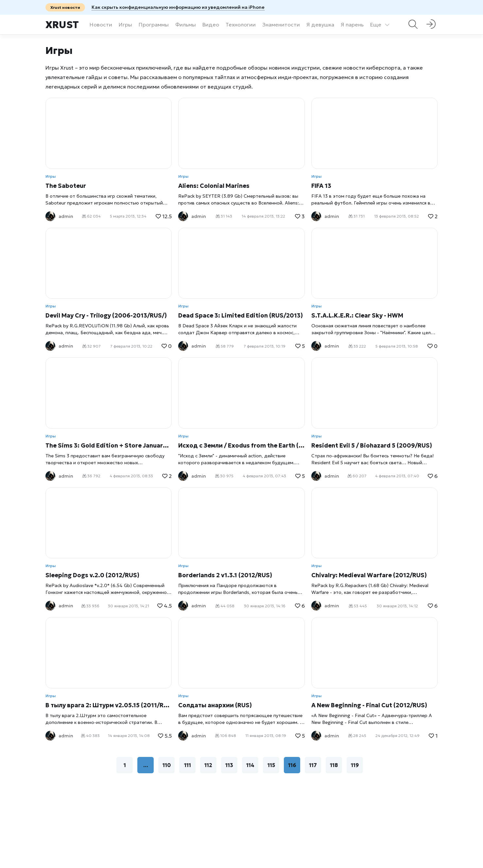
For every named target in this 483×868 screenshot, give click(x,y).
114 (250, 765)
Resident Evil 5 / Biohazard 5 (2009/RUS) (372, 445)
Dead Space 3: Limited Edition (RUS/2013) (241, 315)
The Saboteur (66, 186)
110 (167, 765)
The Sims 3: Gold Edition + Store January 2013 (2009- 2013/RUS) (109, 445)
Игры (125, 25)
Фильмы (186, 25)
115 (271, 765)
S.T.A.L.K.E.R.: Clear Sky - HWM (357, 315)
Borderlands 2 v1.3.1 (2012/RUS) (225, 575)
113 (229, 765)
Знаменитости (281, 25)
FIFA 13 (321, 186)
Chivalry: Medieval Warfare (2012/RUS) (369, 575)
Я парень (352, 25)
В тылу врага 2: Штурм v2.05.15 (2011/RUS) (109, 705)
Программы (154, 25)
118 (334, 765)
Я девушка (320, 25)
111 (188, 765)
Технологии (241, 25)
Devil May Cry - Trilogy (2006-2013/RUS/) (106, 315)
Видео (211, 25)
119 (355, 765)
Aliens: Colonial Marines (214, 186)
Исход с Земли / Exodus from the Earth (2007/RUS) (241, 445)
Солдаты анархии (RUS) (215, 705)
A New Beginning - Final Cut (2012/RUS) (369, 705)
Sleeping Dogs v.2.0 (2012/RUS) (92, 575)
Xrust (62, 25)
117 (313, 765)
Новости (101, 25)
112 (208, 765)
